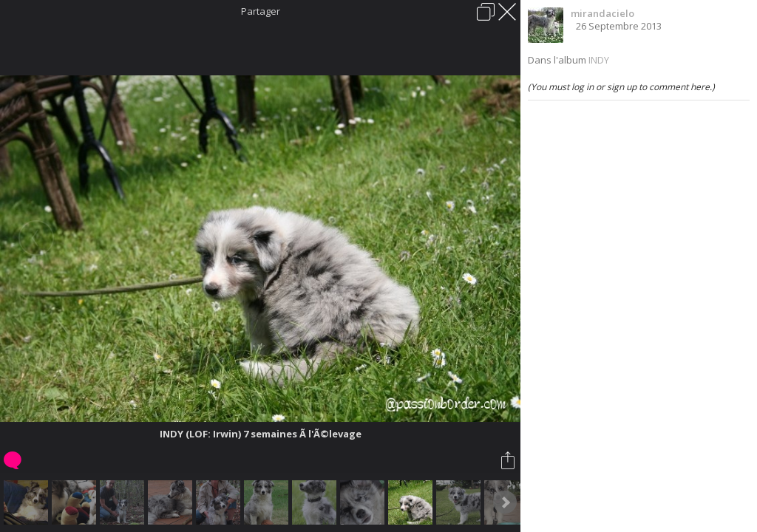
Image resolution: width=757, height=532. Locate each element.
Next (505, 502)
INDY (599, 60)
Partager (261, 11)
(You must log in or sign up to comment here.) (621, 87)
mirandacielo (602, 13)
